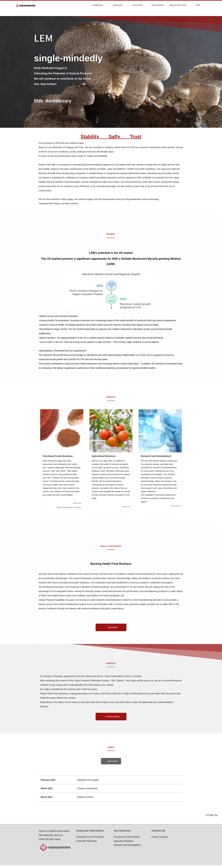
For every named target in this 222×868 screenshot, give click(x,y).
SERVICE (118, 5)
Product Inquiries (160, 837)
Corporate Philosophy (87, 841)
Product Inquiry (111, 716)
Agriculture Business (124, 841)
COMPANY (98, 5)
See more (77, 503)
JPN (198, 5)
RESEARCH (158, 5)
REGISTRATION (178, 5)
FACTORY (138, 5)
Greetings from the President (90, 837)
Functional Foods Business (127, 837)
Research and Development (127, 845)
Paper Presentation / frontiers (68, 507)
